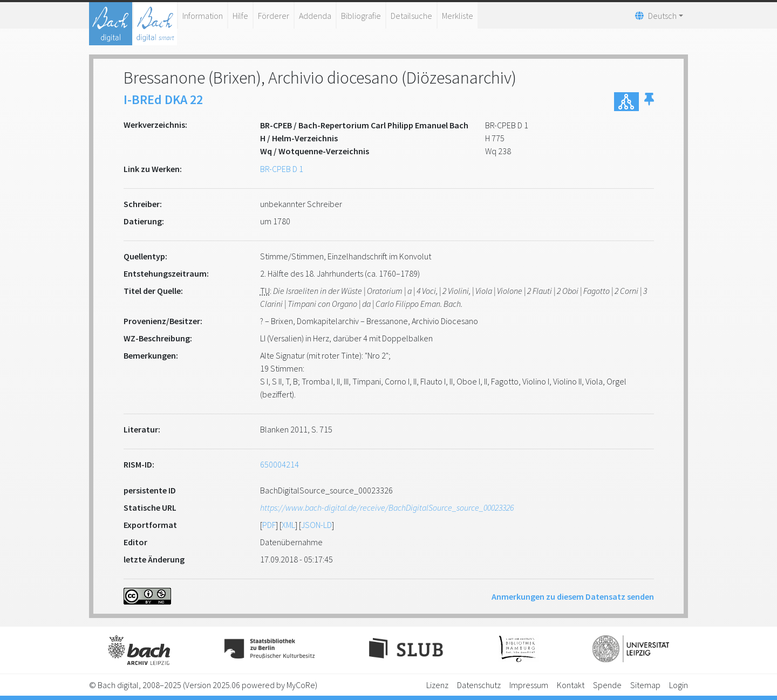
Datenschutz (479, 685)
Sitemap (645, 685)
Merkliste (458, 16)
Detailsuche (411, 16)
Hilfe (240, 16)
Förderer (274, 16)
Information (203, 16)
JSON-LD (316, 525)
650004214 (280, 464)
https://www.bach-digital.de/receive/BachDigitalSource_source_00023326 (387, 507)
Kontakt (571, 685)
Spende (607, 685)
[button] (649, 102)
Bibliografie (361, 16)
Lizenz (437, 685)
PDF (269, 525)
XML (288, 525)
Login (679, 685)
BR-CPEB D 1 (282, 169)
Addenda (315, 16)
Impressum (529, 685)
